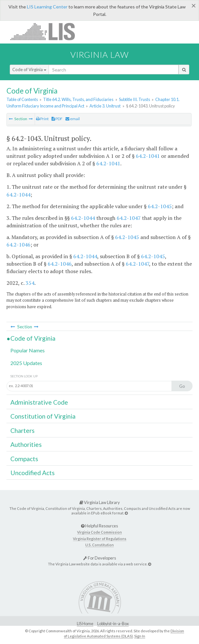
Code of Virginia (29, 69)
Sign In (140, 636)
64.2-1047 (129, 218)
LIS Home (85, 624)
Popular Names (28, 350)
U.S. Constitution (99, 545)
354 (30, 283)
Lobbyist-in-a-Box (113, 624)
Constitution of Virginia (43, 416)
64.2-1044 (18, 195)
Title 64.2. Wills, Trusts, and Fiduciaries (78, 99)
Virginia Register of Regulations (100, 539)
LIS (46, 31)
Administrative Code (39, 402)
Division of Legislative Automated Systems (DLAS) (124, 634)
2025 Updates (26, 363)
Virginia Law (99, 55)
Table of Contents (22, 99)
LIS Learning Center (47, 7)
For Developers (100, 558)
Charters (23, 430)
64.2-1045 (160, 206)
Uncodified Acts (33, 473)
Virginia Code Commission (99, 532)
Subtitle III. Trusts (135, 99)
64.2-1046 (18, 245)
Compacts (24, 459)
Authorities (26, 444)
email (73, 119)
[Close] (194, 6)
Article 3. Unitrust (105, 106)
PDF (57, 119)
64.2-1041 (148, 156)
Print (42, 119)
